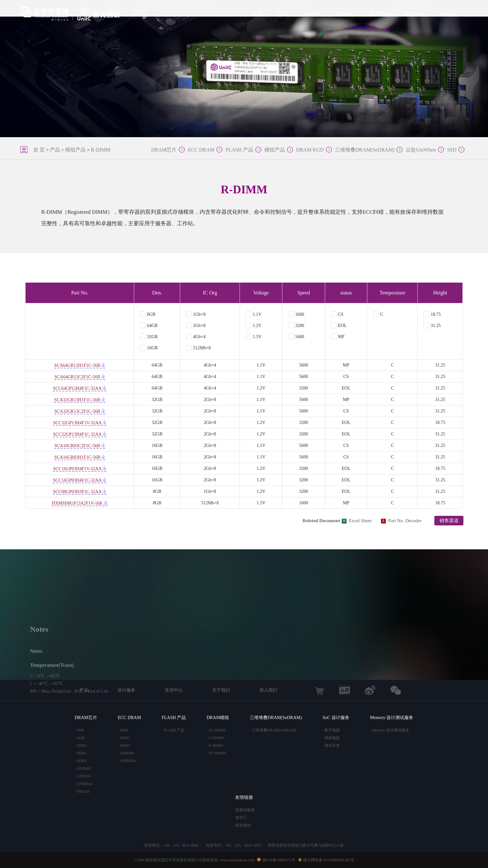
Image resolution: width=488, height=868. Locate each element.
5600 (296, 337)
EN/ (441, 14)
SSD (452, 150)
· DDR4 (81, 761)
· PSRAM (82, 791)
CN (450, 14)
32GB (149, 337)
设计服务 (311, 14)
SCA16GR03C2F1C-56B (80, 446)
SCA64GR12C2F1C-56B (80, 377)
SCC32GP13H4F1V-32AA (80, 423)
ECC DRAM (201, 150)
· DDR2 (81, 746)
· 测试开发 (331, 746)
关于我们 (379, 14)
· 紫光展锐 (242, 825)
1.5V (254, 337)
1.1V (254, 314)
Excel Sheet (357, 521)
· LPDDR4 (83, 776)
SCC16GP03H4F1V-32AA (80, 469)
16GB (149, 348)
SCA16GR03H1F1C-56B (80, 457)
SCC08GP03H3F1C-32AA (80, 492)
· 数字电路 (331, 730)
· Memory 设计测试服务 (389, 730)
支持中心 (345, 14)
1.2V (254, 326)
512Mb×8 (198, 348)
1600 (296, 314)
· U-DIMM (215, 738)
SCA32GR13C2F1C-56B (80, 411)
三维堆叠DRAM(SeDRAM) (365, 150)
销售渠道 (449, 521)
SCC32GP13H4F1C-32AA (80, 434)
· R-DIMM (215, 746)
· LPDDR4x (84, 784)
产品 (282, 14)
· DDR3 (81, 753)
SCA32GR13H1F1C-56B (80, 400)
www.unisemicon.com (237, 860)
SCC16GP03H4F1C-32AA (80, 480)
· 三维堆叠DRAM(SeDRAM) (273, 730)
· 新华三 (240, 818)
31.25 (432, 326)
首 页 (257, 14)
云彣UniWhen (421, 150)
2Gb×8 (196, 326)
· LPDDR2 (83, 768)
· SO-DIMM (216, 730)
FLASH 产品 (239, 150)
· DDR (80, 738)
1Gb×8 (196, 314)
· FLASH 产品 (173, 730)
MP (338, 337)
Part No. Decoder (401, 521)
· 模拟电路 (331, 738)
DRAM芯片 (164, 150)
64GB (149, 326)
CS (337, 314)
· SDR (79, 730)
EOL (339, 326)
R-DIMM (100, 150)
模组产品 (75, 150)
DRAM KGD (310, 150)
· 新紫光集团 (244, 810)
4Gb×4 (196, 337)
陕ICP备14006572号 (279, 860)
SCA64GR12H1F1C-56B (80, 365)
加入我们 (413, 14)
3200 (296, 326)
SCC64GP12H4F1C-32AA (80, 388)
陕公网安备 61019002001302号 (329, 860)
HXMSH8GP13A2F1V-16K (80, 503)
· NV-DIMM (216, 753)
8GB (148, 314)
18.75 (432, 314)
